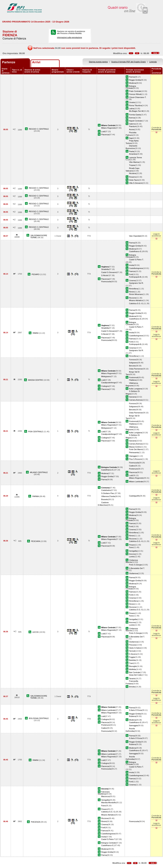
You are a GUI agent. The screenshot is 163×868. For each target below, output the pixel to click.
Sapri (131, 138)
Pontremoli (134, 377)
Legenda (153, 62)
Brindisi (132, 687)
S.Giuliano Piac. (108, 493)
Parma (132, 77)
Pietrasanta (134, 452)
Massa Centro (135, 447)
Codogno (105, 386)
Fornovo (133, 360)
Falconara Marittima (104, 793)
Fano (131, 547)
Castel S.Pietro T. (136, 260)
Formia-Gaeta (135, 115)
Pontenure (133, 469)
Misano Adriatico (136, 300)
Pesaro (132, 545)
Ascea (132, 129)
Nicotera (133, 173)
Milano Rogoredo (108, 128)
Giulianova (133, 573)
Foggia (132, 657)
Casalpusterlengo (108, 383)
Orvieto (132, 102)
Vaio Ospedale (135, 236)
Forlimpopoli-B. (135, 277)
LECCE (36, 632)
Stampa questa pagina (98, 62)
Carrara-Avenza (136, 400)
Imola (131, 265)
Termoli (132, 651)
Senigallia (133, 551)
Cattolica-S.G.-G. (136, 303)
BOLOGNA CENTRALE (39, 718)
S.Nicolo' (105, 275)
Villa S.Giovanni (136, 183)
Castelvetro (106, 490)
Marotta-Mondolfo (109, 803)
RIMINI (36, 333)
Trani (131, 663)
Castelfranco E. (135, 251)
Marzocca (105, 796)
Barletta (132, 660)
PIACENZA (36, 822)
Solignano (133, 363)
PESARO (36, 274)
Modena (132, 83)
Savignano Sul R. (136, 283)
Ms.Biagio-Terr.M (136, 111)
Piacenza (105, 135)
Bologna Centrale (131, 87)
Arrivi (36, 62)
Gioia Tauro (134, 180)
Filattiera (133, 380)
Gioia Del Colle (135, 675)
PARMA (36, 496)
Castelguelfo (134, 496)
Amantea (133, 154)
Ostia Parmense (136, 369)
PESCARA (36, 541)
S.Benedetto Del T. (137, 568)
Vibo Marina (134, 162)
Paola (131, 151)
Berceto (132, 366)
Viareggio (133, 456)
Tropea (132, 165)
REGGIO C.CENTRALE (39, 129)
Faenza (132, 271)
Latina (132, 109)
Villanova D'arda (108, 496)
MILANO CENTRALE (39, 472)
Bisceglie (133, 666)
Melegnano (106, 376)
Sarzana (133, 397)
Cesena (132, 280)
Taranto (132, 679)
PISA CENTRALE (36, 432)
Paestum (133, 126)
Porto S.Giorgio (135, 565)
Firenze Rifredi (135, 94)
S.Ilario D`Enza (135, 710)
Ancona (132, 554)
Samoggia (133, 725)
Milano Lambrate (136, 482)
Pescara (133, 645)
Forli (131, 274)
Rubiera (132, 716)
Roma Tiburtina (135, 105)
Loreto (132, 557)
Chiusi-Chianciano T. (138, 97)
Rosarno (133, 177)
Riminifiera (133, 289)
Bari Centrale (135, 672)
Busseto (105, 499)
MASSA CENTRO (36, 380)
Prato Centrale (135, 91)
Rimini (132, 292)
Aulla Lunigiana (135, 389)
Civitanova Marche (132, 561)
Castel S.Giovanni (109, 272)
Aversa (132, 118)
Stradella (105, 269)
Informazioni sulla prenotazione (70, 37)
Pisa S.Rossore (135, 459)
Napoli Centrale (135, 121)
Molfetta (132, 669)
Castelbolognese (136, 268)
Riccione (133, 298)
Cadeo (132, 466)
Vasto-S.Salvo (135, 648)
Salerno (132, 124)
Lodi (103, 131)
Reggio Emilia (135, 80)
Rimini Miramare (136, 294)
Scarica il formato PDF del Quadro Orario (129, 62)
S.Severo (133, 654)
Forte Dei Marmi (136, 449)
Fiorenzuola (106, 282)
